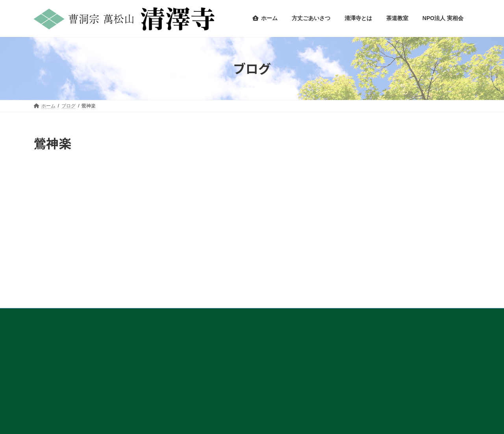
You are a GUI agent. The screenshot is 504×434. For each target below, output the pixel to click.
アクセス (50, 316)
